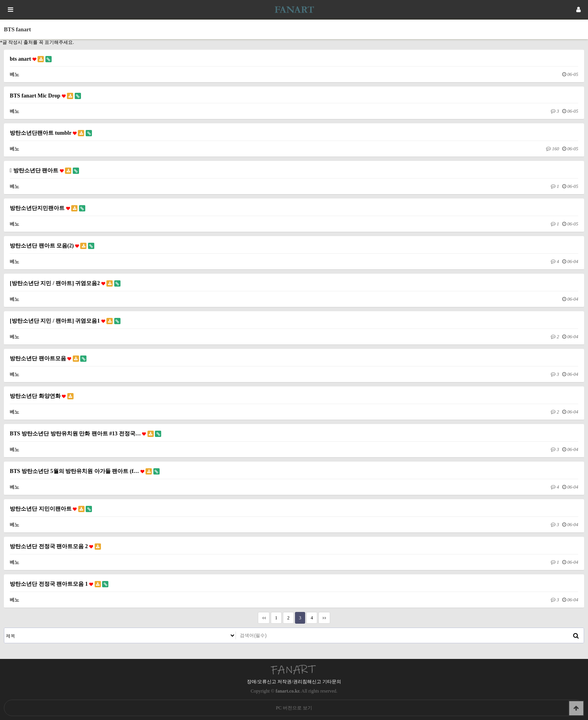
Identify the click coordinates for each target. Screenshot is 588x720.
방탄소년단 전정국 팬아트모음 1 (59, 584)
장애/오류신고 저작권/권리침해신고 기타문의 (294, 682)
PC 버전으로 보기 (294, 708)
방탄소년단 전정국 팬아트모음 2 (55, 546)
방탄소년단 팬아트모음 (48, 358)
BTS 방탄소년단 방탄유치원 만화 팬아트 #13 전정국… (85, 434)
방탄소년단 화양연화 (42, 396)
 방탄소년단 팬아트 (44, 171)
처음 (264, 618)
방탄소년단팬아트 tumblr (51, 133)
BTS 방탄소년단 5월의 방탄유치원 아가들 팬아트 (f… (85, 471)
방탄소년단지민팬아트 (48, 208)
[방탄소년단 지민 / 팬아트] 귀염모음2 (65, 283)
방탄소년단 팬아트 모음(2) (52, 246)
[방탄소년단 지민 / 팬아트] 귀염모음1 (65, 321)
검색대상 (4, 628)
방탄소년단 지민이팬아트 (51, 509)
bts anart (31, 59)
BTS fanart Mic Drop (45, 96)
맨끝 (324, 618)
